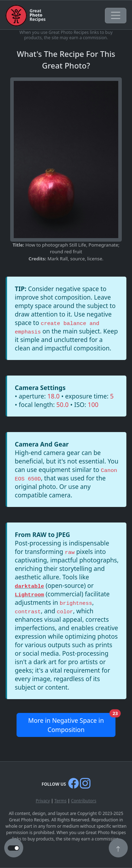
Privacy (43, 801)
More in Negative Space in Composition (72, 723)
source (77, 259)
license (95, 259)
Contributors (84, 801)
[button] (118, 849)
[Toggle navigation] (116, 16)
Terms (60, 801)
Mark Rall (58, 259)
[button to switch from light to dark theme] (14, 848)
